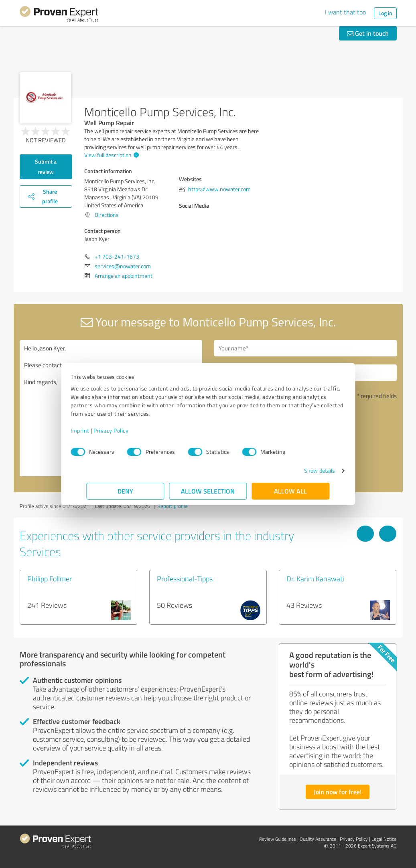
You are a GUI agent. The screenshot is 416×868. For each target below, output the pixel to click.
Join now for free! (338, 792)
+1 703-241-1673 (117, 256)
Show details (303, 470)
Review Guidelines (278, 839)
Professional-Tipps (185, 579)
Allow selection (208, 491)
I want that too (345, 12)
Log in (385, 13)
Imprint (96, 430)
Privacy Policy (127, 430)
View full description (111, 155)
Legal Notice (384, 839)
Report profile (172, 506)
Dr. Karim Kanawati (315, 579)
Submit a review (46, 167)
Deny (125, 491)
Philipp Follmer (50, 579)
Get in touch (368, 33)
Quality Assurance (318, 839)
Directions (107, 215)
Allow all (291, 491)
